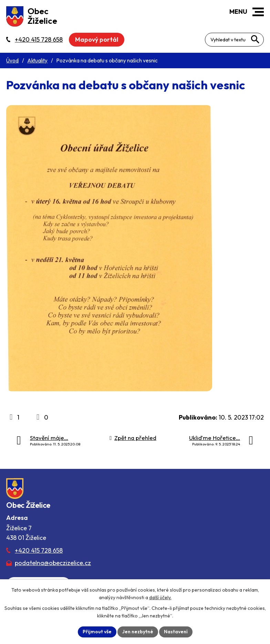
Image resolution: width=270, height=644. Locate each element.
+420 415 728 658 (39, 550)
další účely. (160, 597)
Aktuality (37, 61)
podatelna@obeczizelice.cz (53, 563)
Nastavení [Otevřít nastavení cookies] (176, 632)
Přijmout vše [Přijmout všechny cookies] (97, 632)
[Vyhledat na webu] (255, 39)
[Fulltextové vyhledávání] (234, 40)
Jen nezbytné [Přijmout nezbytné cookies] (138, 632)
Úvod (12, 61)
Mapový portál (97, 39)
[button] (258, 12)
